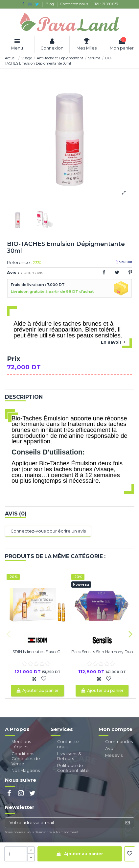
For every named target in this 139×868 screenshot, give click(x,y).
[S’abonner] (127, 823)
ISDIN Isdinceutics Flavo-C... (37, 652)
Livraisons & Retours (69, 756)
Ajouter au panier (80, 854)
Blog (50, 4)
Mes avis (114, 755)
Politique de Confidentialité (73, 768)
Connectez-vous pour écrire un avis (48, 531)
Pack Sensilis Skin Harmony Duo (102, 652)
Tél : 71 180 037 (106, 4)
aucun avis (32, 273)
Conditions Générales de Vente (26, 759)
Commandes (119, 742)
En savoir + (113, 342)
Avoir (111, 748)
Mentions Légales (21, 744)
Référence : (19, 263)
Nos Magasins (26, 770)
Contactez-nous (75, 4)
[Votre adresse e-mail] (63, 823)
